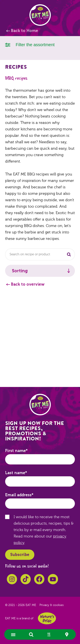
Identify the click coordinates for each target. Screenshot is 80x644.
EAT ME (40, 15)
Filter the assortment (30, 44)
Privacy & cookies (52, 605)
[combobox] (40, 254)
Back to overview (28, 284)
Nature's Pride (47, 618)
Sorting (20, 271)
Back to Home (24, 31)
